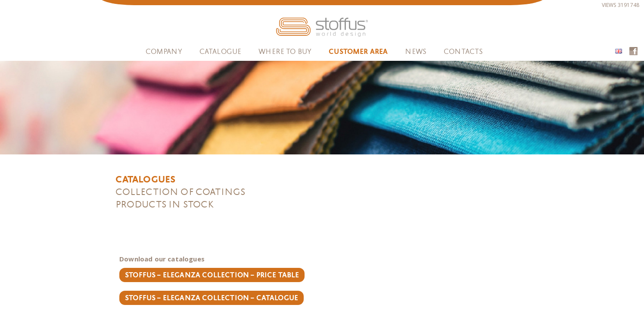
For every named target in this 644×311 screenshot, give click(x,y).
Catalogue (220, 52)
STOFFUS (322, 27)
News (416, 52)
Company (164, 52)
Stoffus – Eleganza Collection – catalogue (212, 298)
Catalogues (146, 179)
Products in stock (165, 204)
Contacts (463, 52)
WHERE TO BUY (285, 52)
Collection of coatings (180, 192)
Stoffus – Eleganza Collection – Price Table (212, 275)
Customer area (358, 52)
